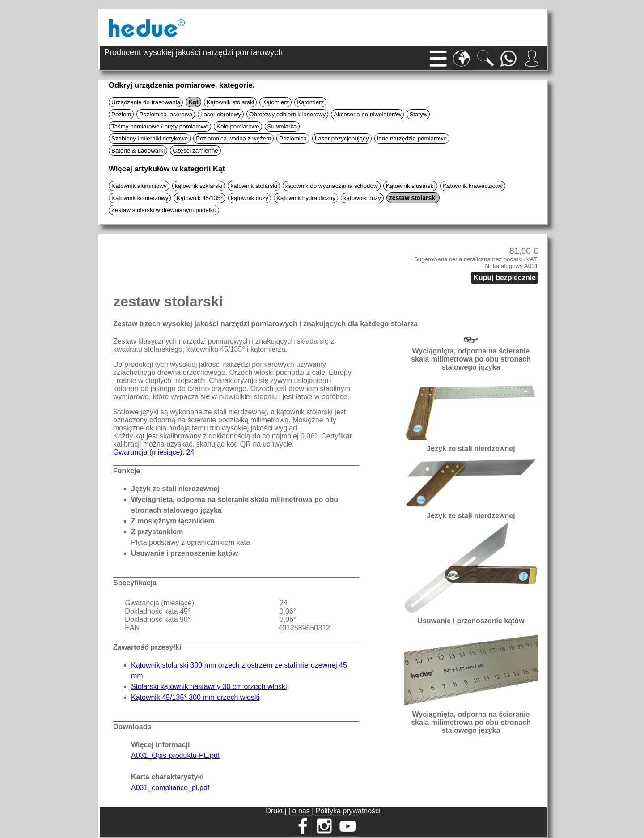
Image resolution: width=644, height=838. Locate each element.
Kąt (193, 102)
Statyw (418, 114)
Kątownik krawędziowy (473, 186)
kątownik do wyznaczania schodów (332, 186)
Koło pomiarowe (238, 126)
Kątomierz (275, 102)
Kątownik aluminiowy (139, 186)
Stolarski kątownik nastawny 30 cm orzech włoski (209, 687)
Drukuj (277, 811)
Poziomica (293, 138)
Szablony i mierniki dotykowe (150, 138)
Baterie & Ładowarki (138, 151)
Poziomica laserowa (166, 114)
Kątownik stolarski (231, 102)
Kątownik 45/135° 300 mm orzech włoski (195, 697)
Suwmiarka (282, 126)
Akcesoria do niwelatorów (367, 114)
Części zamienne (195, 151)
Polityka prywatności (348, 811)
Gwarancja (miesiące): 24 (154, 452)
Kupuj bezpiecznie (504, 278)
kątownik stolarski (254, 186)
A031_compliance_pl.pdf (170, 788)
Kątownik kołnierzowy (140, 198)
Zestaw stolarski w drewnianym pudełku (164, 210)
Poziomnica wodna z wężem (233, 138)
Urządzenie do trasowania (146, 102)
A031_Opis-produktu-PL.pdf (175, 755)
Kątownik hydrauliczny (306, 198)
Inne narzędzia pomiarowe (412, 138)
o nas (302, 811)
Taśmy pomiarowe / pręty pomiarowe (160, 126)
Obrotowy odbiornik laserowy (287, 114)
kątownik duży (250, 198)
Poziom (121, 114)
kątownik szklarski (199, 186)
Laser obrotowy (221, 114)
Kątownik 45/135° (199, 198)
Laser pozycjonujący (342, 138)
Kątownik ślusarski (411, 186)
